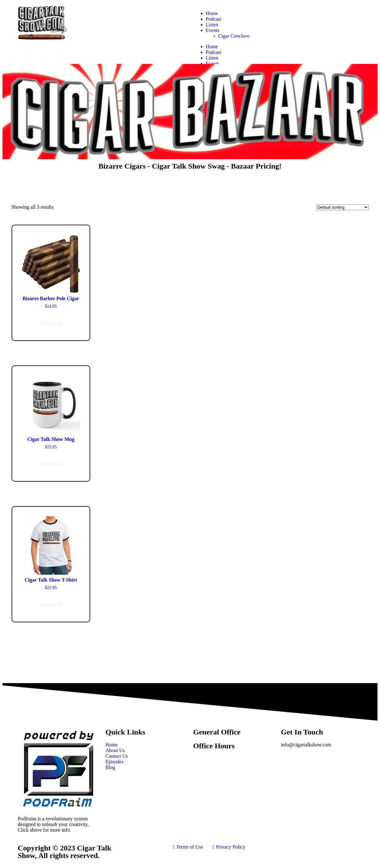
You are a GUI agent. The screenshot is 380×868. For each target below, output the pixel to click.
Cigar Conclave (234, 36)
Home (212, 13)
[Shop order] (342, 207)
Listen (212, 25)
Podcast (214, 19)
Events (213, 30)
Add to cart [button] (51, 323)
